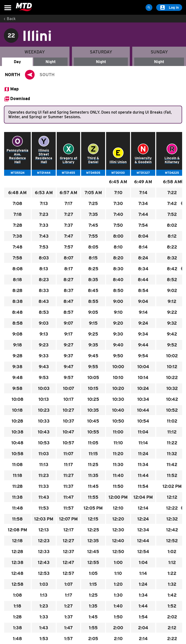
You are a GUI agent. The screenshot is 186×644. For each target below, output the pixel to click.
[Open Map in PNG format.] (11, 89)
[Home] (24, 7)
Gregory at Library (69, 160)
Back (11, 19)
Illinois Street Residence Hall (44, 156)
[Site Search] (149, 7)
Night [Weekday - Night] (51, 62)
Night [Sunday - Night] (159, 62)
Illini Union (118, 162)
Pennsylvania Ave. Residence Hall (17, 156)
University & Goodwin (143, 160)
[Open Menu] (8, 8)
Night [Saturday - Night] (101, 62)
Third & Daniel (93, 160)
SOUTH (47, 75)
